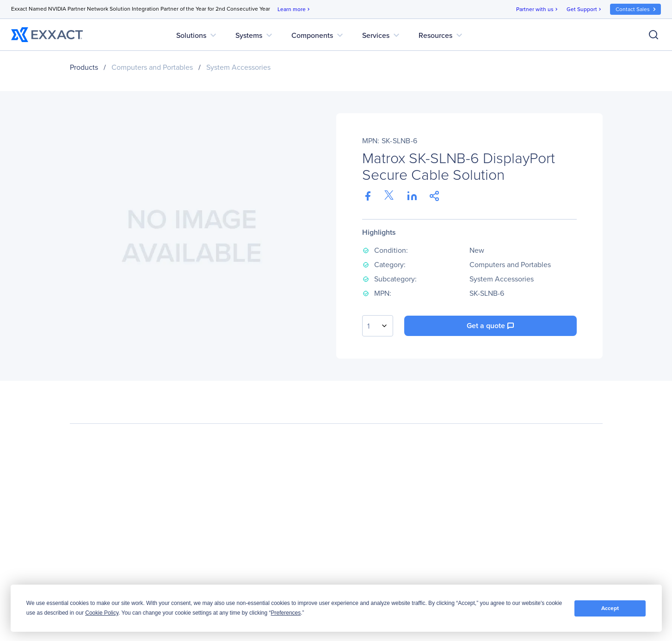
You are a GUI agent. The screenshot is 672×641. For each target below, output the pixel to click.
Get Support (585, 9)
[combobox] (378, 326)
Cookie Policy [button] (102, 613)
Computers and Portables (152, 67)
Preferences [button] (286, 613)
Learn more (294, 9)
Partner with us (538, 9)
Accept (610, 608)
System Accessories (238, 67)
